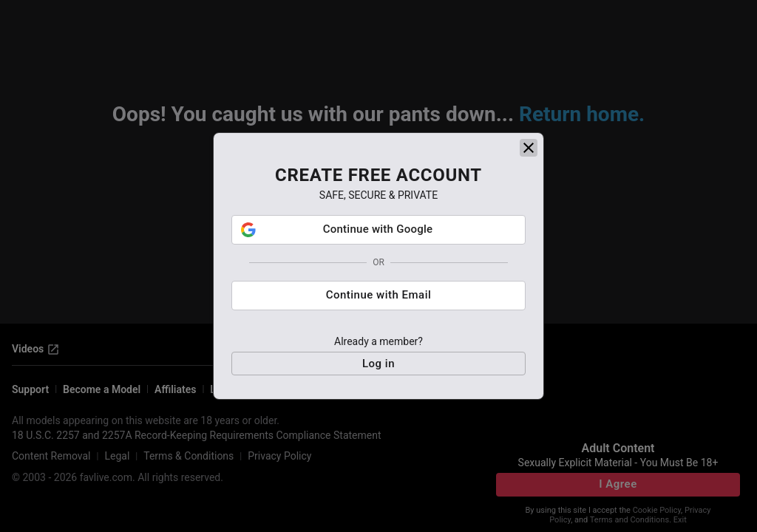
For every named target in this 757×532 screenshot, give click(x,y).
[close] (529, 148)
